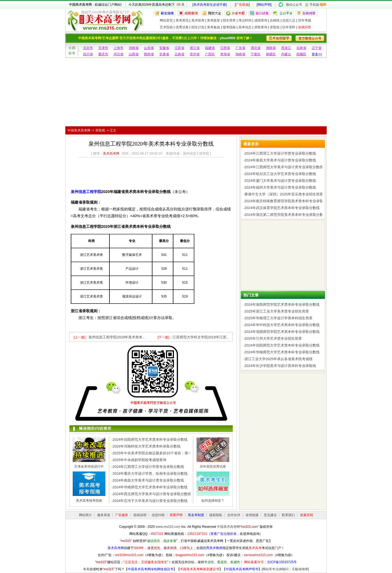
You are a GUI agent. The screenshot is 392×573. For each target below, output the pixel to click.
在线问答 (305, 27)
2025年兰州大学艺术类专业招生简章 (273, 338)
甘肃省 (164, 54)
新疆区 (271, 54)
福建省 (210, 48)
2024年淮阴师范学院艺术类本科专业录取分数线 (282, 332)
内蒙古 (286, 54)
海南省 (240, 54)
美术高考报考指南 (89, 501)
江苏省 (179, 48)
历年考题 (305, 20)
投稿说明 (140, 515)
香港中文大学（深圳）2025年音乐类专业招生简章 (284, 194)
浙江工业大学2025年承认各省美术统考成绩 (278, 359)
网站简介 (85, 515)
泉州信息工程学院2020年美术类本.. (116, 337)
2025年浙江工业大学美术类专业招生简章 (277, 311)
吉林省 (301, 48)
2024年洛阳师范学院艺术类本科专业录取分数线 (282, 304)
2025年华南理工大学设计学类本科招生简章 (278, 318)
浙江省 (195, 48)
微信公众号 (294, 5)
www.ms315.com (168, 527)
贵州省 (195, 54)
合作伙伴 (234, 515)
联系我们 (288, 515)
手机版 (314, 5)
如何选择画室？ (213, 501)
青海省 (225, 54)
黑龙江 (286, 48)
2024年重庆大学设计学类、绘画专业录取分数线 (150, 474)
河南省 (134, 48)
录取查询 (261, 27)
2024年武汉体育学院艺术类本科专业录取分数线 (282, 208)
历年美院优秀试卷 (213, 467)
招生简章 (229, 20)
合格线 (275, 20)
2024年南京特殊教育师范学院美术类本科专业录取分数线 (289, 201)
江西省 (225, 48)
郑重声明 (176, 515)
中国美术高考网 (80, 5)
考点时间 (245, 20)
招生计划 (198, 27)
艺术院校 (166, 27)
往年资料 (289, 27)
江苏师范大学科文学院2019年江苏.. (200, 337)
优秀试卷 (182, 27)
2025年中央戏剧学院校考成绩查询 (139, 460)
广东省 (240, 48)
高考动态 (245, 27)
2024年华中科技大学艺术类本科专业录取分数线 (282, 325)
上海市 (118, 48)
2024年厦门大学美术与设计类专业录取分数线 (280, 181)
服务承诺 (104, 515)
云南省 (179, 54)
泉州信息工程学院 (86, 192)
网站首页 (166, 20)
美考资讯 (182, 20)
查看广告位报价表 (223, 534)
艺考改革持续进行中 (89, 467)
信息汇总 (289, 20)
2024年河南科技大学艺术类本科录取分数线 (146, 446)
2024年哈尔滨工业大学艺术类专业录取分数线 (280, 174)
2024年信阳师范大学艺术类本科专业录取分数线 (150, 439)
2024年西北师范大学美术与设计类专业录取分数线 (152, 494)
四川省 (88, 54)
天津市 (103, 48)
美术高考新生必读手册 (210, 5)
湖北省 (256, 48)
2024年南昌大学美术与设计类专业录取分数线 (148, 480)
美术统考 (198, 20)
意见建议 (270, 515)
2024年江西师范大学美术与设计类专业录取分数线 (284, 167)
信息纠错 (158, 515)
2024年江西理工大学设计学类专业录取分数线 (148, 467)
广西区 (210, 54)
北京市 (88, 48)
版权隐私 (216, 515)
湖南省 (271, 48)
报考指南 (229, 27)
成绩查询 (261, 20)
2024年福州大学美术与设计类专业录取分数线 (280, 187)
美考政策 (213, 20)
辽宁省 (317, 48)
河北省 (118, 54)
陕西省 (149, 54)
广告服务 (122, 515)
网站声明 (264, 5)
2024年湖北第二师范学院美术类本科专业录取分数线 (286, 215)
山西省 (134, 54)
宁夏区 (256, 54)
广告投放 (242, 5)
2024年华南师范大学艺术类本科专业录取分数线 (150, 487)
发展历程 (307, 515)
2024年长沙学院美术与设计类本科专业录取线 (280, 366)
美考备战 (213, 27)
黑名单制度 (196, 515)
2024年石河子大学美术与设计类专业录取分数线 (150, 501)
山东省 (149, 48)
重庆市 (103, 54)
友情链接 (252, 515)
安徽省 (164, 48)
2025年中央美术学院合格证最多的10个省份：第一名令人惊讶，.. (164, 453)
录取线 (275, 27)
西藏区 (301, 54)
